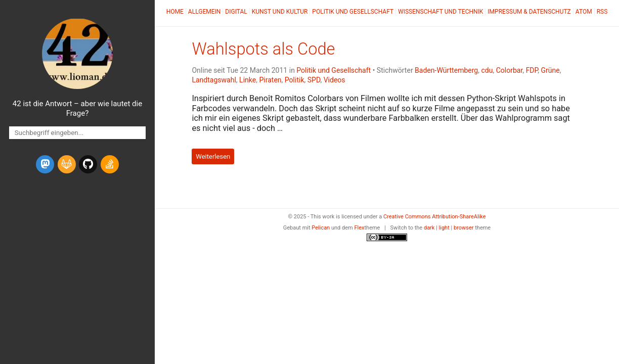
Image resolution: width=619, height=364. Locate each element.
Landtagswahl (214, 80)
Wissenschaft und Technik (440, 12)
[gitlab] (67, 164)
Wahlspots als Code (263, 49)
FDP (532, 70)
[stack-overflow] (110, 164)
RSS (602, 12)
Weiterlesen (213, 156)
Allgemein (205, 12)
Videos (335, 80)
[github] (88, 164)
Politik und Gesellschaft (353, 12)
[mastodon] (45, 164)
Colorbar (510, 70)
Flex (359, 228)
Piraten (270, 80)
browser (464, 228)
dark (429, 228)
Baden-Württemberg (446, 70)
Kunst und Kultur (280, 12)
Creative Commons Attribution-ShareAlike (435, 217)
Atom (584, 12)
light (444, 228)
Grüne (550, 70)
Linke (248, 80)
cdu (487, 70)
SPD (314, 80)
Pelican (321, 228)
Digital (236, 12)
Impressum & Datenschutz (529, 12)
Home (175, 12)
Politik (295, 80)
